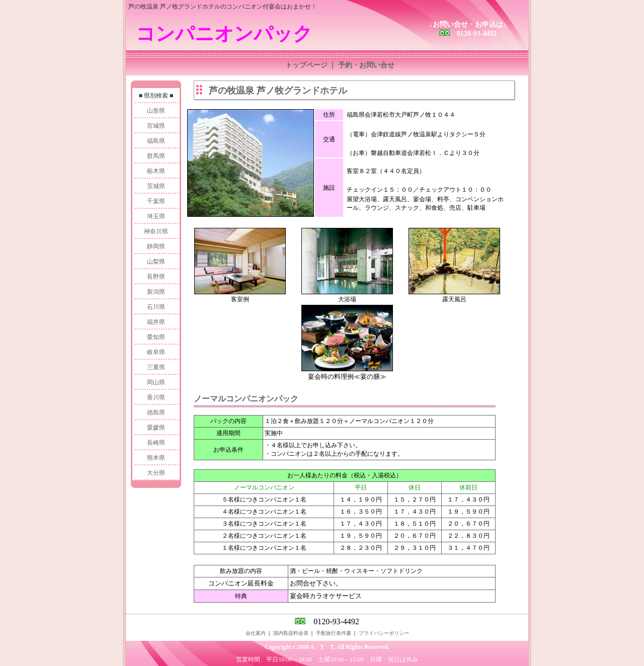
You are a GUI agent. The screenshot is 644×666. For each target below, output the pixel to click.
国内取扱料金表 (291, 633)
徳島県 (156, 412)
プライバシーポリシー (384, 633)
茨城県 (156, 186)
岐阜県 (156, 352)
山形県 (156, 111)
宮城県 (156, 126)
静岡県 (156, 246)
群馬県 (156, 156)
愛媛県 (156, 428)
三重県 (156, 367)
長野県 (156, 277)
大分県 (156, 473)
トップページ (306, 65)
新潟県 (156, 292)
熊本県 (156, 458)
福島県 (156, 141)
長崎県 (156, 443)
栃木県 (156, 171)
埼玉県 (156, 216)
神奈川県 (156, 231)
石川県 (156, 307)
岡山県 (156, 382)
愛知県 (156, 337)
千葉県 (156, 201)
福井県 (156, 322)
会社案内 (256, 633)
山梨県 (156, 262)
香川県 (156, 397)
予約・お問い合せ (366, 65)
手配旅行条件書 (334, 633)
